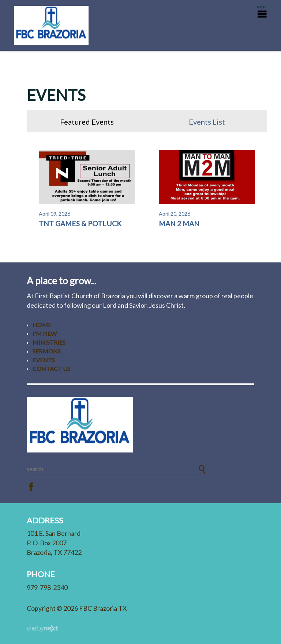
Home (42, 325)
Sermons (47, 351)
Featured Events (87, 122)
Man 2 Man (179, 223)
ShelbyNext (42, 629)
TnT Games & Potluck (80, 223)
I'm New (45, 334)
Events (44, 360)
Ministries (49, 342)
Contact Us (51, 369)
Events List (207, 122)
